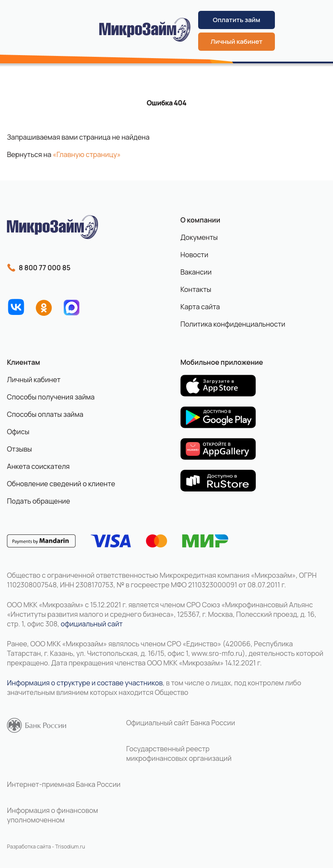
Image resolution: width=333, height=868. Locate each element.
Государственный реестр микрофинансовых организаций (179, 753)
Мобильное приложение (222, 362)
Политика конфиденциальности (233, 324)
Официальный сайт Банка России (181, 723)
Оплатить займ (237, 20)
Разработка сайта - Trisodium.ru (46, 847)
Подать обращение (39, 501)
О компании (200, 220)
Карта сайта (200, 307)
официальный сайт (92, 624)
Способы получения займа (51, 397)
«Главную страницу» (87, 154)
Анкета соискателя (38, 466)
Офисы (18, 432)
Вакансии (196, 272)
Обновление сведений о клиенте (61, 484)
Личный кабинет (237, 41)
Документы (199, 237)
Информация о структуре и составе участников (85, 683)
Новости (194, 255)
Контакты (196, 289)
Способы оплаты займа (45, 414)
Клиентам (23, 362)
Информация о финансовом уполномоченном (52, 815)
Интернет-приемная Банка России (64, 784)
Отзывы (20, 449)
